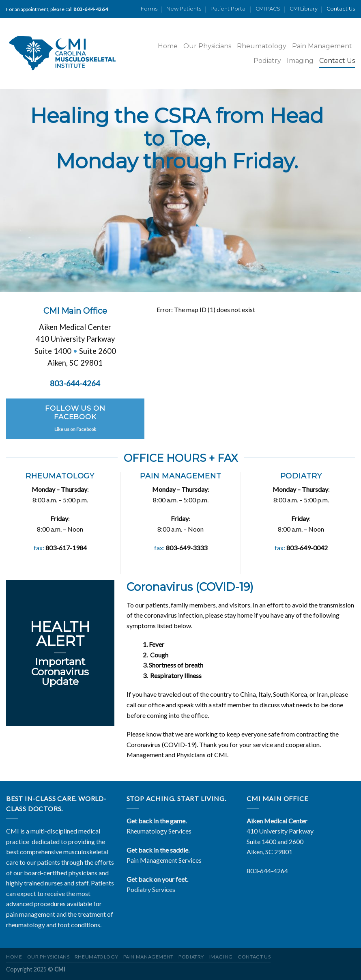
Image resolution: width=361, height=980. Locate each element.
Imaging (300, 61)
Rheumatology (262, 46)
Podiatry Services (151, 889)
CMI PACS (268, 9)
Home (168, 46)
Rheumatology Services (159, 831)
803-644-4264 (267, 871)
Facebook (86, 429)
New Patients (184, 9)
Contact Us (341, 9)
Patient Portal (229, 9)
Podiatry (267, 61)
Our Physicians (207, 46)
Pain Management (322, 46)
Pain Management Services (164, 860)
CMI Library (304, 9)
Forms (149, 9)
